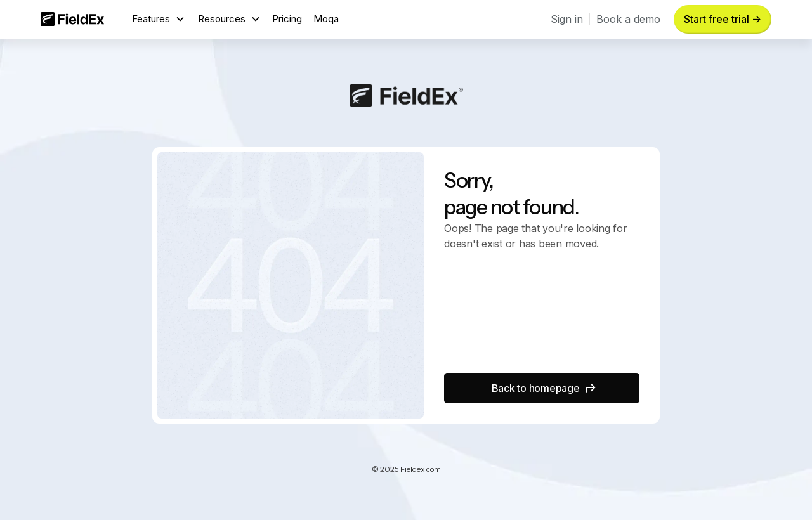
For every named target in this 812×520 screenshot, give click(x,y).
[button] (159, 19)
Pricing (287, 19)
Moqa (326, 19)
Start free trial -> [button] (723, 19)
